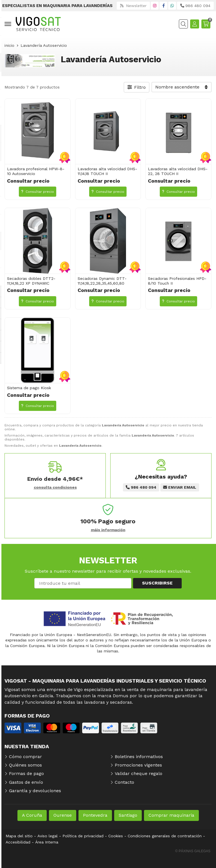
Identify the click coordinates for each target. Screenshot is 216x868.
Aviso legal (48, 836)
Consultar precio (38, 192)
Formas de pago (26, 773)
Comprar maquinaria (171, 815)
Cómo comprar (25, 757)
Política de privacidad (83, 836)
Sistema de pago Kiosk (29, 388)
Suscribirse (157, 583)
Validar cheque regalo (139, 773)
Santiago (128, 815)
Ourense (63, 815)
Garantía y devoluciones (35, 791)
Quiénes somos (25, 765)
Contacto (124, 782)
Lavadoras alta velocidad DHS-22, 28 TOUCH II (178, 171)
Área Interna (47, 842)
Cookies (116, 836)
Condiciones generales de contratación (165, 836)
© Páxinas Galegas (193, 851)
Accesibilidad (18, 842)
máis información (108, 530)
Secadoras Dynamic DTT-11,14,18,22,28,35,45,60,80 (102, 281)
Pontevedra (95, 815)
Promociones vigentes (138, 765)
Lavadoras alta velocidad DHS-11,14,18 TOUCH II (107, 171)
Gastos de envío (26, 782)
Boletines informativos (139, 757)
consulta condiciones (55, 487)
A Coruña (32, 815)
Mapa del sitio (19, 836)
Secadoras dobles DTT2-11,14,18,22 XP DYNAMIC (31, 281)
